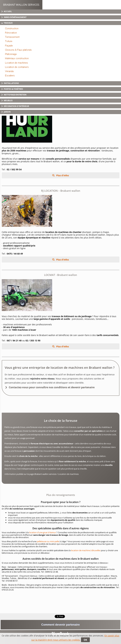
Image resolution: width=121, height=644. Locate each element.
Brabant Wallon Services (21, 5)
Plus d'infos (62, 175)
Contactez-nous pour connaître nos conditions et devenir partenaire (52, 387)
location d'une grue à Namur (43, 532)
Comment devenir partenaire (60, 625)
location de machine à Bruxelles (86, 550)
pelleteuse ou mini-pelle (48, 541)
